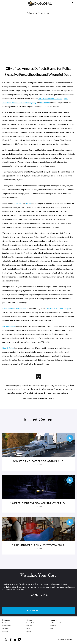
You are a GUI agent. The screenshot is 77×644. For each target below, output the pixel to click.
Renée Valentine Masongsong (24, 102)
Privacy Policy (31, 623)
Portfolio (53, 626)
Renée (28, 203)
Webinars (5, 623)
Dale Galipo (45, 102)
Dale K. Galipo (8, 348)
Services (5, 628)
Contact (29, 631)
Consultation (7, 626)
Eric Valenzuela (9, 326)
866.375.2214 (38, 595)
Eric (20, 203)
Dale (16, 203)
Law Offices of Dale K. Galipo (50, 98)
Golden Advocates (56, 623)
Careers (29, 626)
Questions (6, 631)
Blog (52, 628)
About (28, 628)
